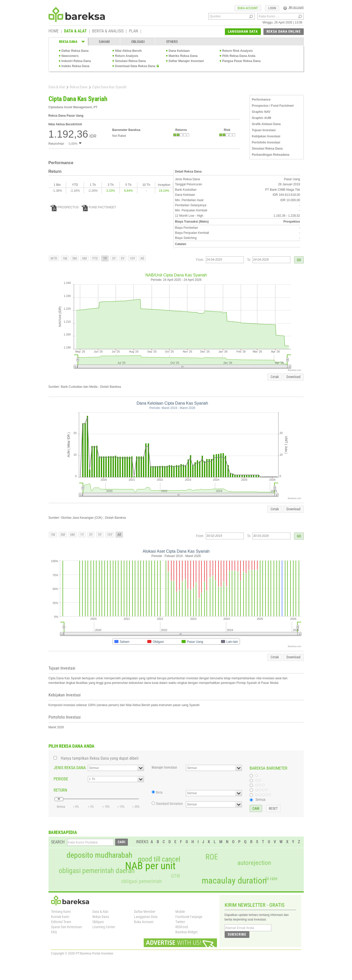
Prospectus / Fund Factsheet (273, 106)
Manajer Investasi (164, 767)
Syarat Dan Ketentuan (66, 927)
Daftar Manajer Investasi (186, 61)
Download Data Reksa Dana (135, 66)
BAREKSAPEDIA (63, 832)
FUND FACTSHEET (99, 207)
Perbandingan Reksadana (271, 155)
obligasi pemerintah (142, 881)
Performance (261, 100)
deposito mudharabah (99, 855)
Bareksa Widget (186, 932)
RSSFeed (182, 927)
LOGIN (272, 8)
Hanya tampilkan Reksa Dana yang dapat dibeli (100, 758)
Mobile (180, 912)
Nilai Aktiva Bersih (129, 51)
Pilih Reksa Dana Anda (239, 56)
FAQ (54, 932)
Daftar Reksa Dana (75, 51)
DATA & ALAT (75, 31)
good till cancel (159, 859)
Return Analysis (127, 56)
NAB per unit (150, 866)
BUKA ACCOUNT (248, 8)
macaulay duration (234, 881)
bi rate (271, 879)
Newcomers (70, 56)
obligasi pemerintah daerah (97, 871)
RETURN (60, 790)
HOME (54, 31)
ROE (212, 857)
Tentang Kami (61, 912)
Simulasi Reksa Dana (131, 61)
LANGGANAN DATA (243, 31)
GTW (175, 876)
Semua (260, 800)
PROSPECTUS (65, 207)
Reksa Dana (78, 87)
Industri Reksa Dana (76, 61)
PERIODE (61, 779)
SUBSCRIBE (237, 934)
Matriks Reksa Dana (183, 56)
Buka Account (144, 922)
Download (293, 377)
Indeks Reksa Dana (75, 66)
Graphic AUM (262, 118)
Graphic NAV (261, 112)
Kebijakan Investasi (266, 136)
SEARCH (58, 842)
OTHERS (172, 42)
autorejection (254, 863)
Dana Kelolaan (179, 51)
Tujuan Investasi (264, 130)
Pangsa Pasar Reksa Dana (241, 61)
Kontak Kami (60, 917)
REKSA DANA (68, 42)
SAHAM (104, 42)
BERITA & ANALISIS (108, 31)
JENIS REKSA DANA (70, 768)
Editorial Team (61, 922)
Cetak (275, 377)
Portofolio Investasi (266, 142)
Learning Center (104, 927)
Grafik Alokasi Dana (266, 124)
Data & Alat (57, 87)
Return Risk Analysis (238, 51)
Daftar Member (145, 912)
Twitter (180, 922)
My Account (293, 7)
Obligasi (98, 922)
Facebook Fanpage (189, 917)
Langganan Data (146, 917)
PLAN (133, 31)
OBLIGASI (138, 42)
